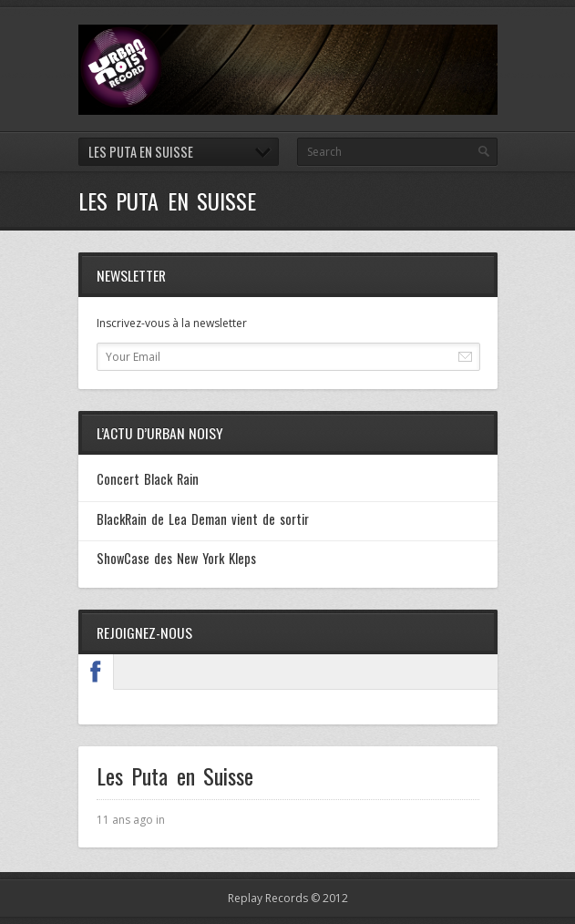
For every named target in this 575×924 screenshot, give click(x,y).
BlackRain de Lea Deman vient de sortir (203, 519)
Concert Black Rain (148, 479)
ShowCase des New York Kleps (177, 558)
